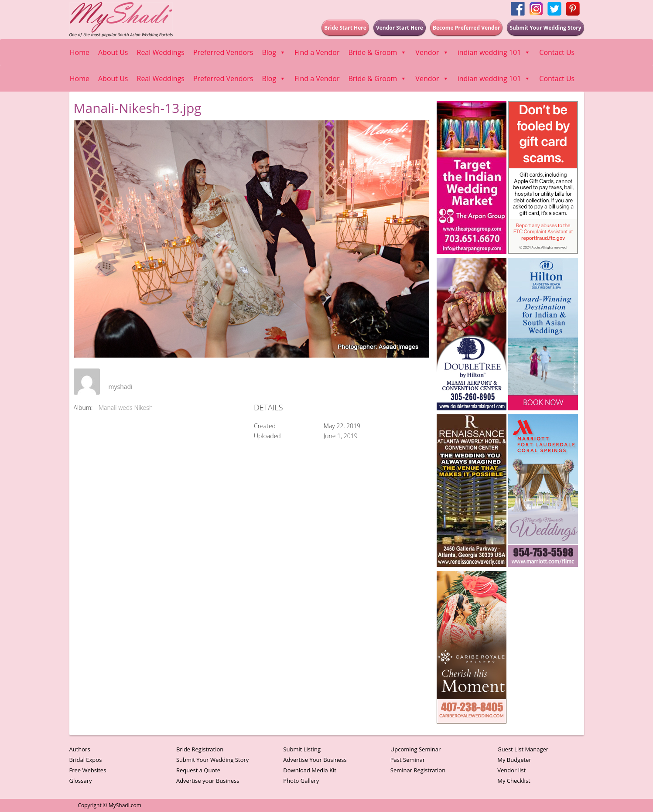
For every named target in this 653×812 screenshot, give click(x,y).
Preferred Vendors (223, 52)
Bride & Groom (377, 52)
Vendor (432, 52)
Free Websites (88, 770)
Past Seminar (408, 760)
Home (80, 52)
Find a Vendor (317, 52)
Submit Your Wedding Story (212, 760)
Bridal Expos (86, 760)
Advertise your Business (208, 781)
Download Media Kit (310, 770)
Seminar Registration (418, 770)
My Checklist (514, 781)
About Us (113, 52)
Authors (80, 749)
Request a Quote (198, 770)
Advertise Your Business (315, 760)
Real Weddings (161, 52)
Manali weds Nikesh (126, 408)
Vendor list (511, 770)
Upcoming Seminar (415, 749)
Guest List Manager (523, 749)
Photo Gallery (301, 781)
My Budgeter (514, 760)
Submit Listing (302, 749)
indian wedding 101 (494, 52)
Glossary (81, 781)
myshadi (121, 387)
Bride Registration (200, 749)
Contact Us (557, 52)
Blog (274, 52)
